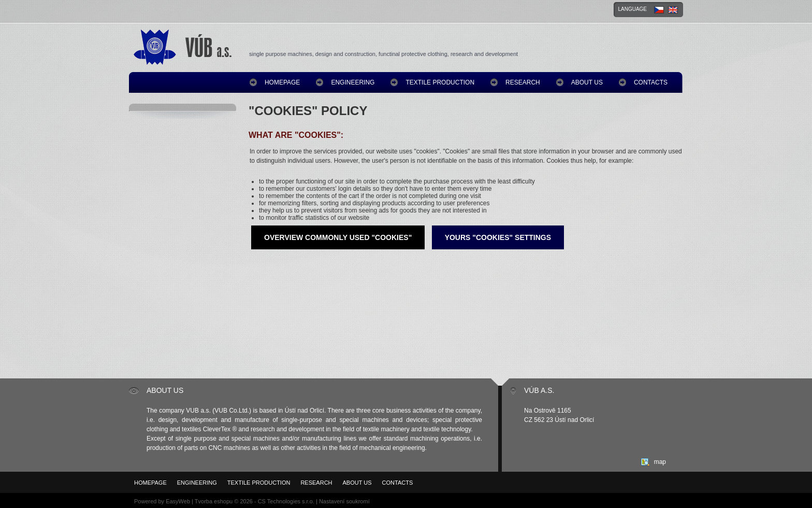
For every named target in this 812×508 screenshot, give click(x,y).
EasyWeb (178, 501)
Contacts (651, 82)
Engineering (353, 82)
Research (523, 82)
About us (587, 82)
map (660, 462)
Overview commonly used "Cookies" (338, 237)
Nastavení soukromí (344, 501)
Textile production (440, 82)
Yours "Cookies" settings (498, 237)
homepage (282, 82)
